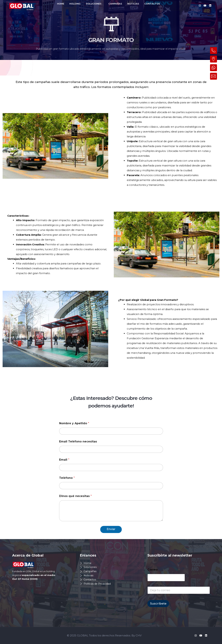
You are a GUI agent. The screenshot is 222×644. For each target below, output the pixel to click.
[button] (95, 4)
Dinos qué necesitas (75, 496)
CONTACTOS (152, 4)
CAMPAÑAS (115, 4)
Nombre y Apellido (74, 423)
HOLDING (75, 4)
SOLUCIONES (94, 4)
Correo (153, 570)
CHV (139, 635)
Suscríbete (158, 603)
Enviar (111, 529)
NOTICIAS (133, 4)
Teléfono (67, 478)
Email (64, 460)
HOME (61, 4)
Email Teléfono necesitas (78, 441)
